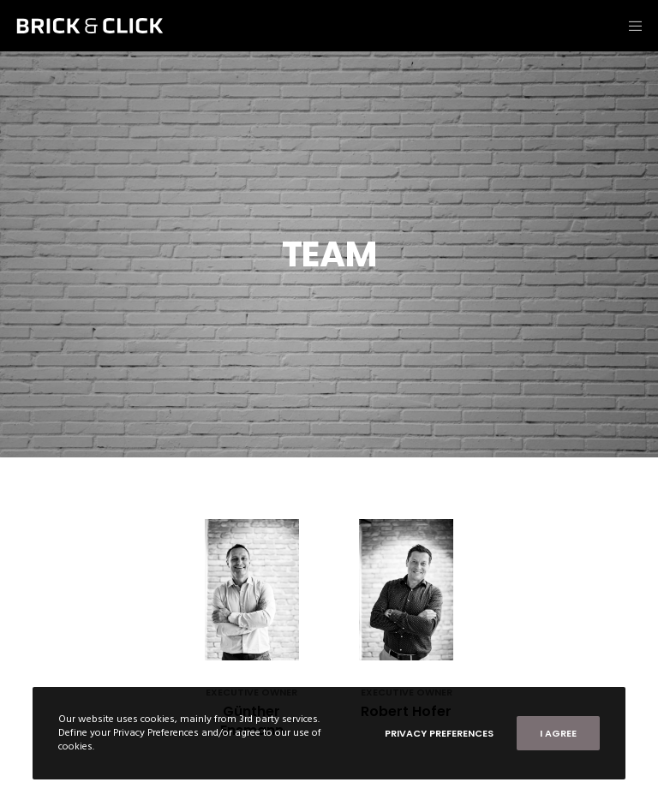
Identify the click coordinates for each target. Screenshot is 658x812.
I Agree (558, 733)
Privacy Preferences (439, 733)
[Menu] (630, 26)
